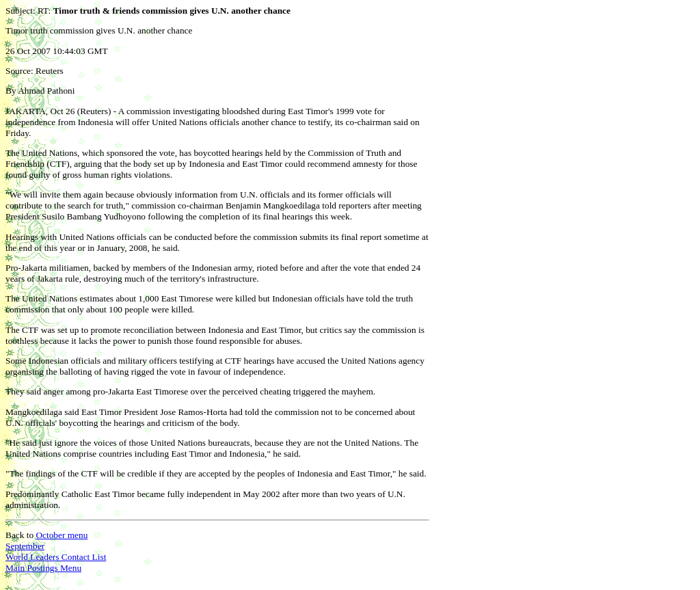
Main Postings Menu (43, 568)
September (25, 546)
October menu (62, 535)
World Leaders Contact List (56, 557)
